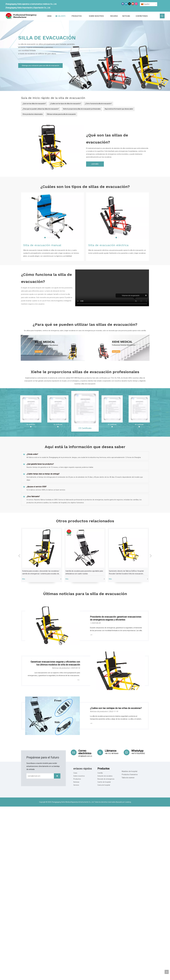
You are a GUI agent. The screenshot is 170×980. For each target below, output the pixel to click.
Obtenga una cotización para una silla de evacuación (40, 66)
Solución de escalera (105, 776)
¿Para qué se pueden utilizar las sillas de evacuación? (41, 109)
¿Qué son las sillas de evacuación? (34, 104)
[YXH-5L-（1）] (52, 146)
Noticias (76, 782)
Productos (77, 779)
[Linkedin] (126, 4)
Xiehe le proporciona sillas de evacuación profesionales (82, 109)
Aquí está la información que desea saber (119, 109)
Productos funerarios (130, 774)
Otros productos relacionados (33, 114)
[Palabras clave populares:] (162, 16)
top (167, 972)
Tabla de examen (128, 778)
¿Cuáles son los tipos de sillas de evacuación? (65, 104)
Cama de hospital (104, 785)
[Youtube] (133, 4)
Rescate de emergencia (106, 779)
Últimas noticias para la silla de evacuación (61, 114)
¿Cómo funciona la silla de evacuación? (98, 104)
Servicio (76, 785)
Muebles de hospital (129, 771)
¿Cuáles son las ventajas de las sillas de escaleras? (116, 708)
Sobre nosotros (79, 776)
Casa (75, 773)
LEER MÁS (95, 164)
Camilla (100, 773)
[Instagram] (136, 4)
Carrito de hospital (104, 782)
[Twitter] (130, 4)
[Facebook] (123, 4)
